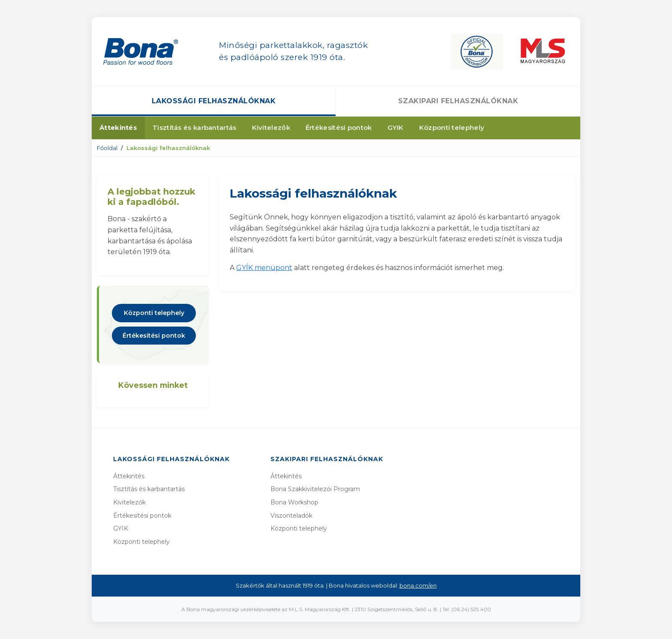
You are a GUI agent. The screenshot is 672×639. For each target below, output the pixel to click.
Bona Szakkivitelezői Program (315, 489)
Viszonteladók (291, 516)
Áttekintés (118, 127)
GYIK (396, 127)
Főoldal (107, 148)
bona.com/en (418, 585)
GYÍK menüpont (264, 268)
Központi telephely (452, 127)
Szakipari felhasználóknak (458, 101)
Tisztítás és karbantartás (195, 127)
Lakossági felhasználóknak (214, 101)
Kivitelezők (271, 127)
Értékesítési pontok (339, 127)
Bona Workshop (294, 502)
